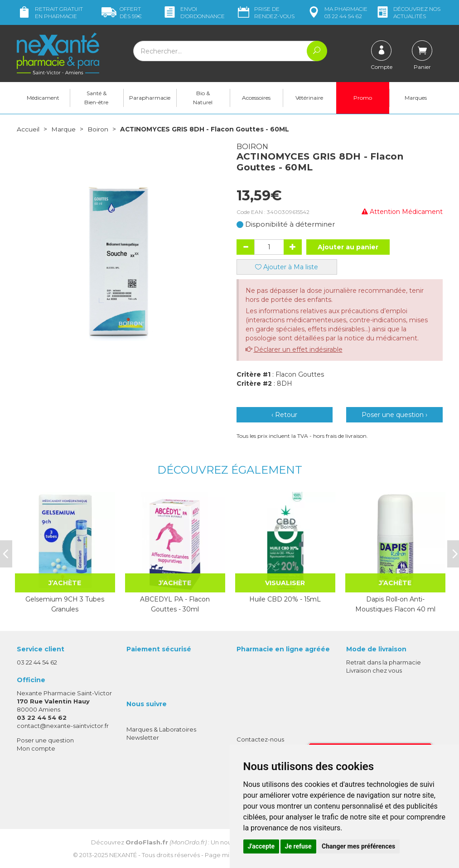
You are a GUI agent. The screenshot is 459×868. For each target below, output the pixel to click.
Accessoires (256, 98)
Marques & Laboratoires (161, 729)
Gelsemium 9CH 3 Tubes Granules (65, 604)
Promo (363, 98)
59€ (122, 12)
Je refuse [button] (298, 846)
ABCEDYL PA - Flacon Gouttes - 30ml (175, 604)
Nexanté (123, 854)
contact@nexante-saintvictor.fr (63, 726)
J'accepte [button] (261, 846)
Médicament (43, 98)
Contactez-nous (260, 739)
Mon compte (36, 748)
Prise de (265, 12)
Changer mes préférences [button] (358, 846)
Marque (63, 129)
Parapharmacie (150, 98)
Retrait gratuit (50, 12)
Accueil (28, 129)
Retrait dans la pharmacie (384, 662)
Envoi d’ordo (193, 12)
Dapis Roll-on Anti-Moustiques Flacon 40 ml (395, 604)
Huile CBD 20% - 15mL (285, 599)
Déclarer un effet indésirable (298, 349)
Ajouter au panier (348, 247)
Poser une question (45, 740)
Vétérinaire (309, 98)
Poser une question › (394, 414)
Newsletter (143, 737)
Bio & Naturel (203, 98)
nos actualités (408, 12)
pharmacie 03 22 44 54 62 (337, 12)
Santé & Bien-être (96, 98)
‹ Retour (284, 414)
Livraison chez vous (374, 670)
